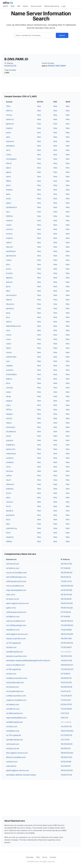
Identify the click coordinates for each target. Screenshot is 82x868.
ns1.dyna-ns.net (12, 599)
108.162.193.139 (67, 586)
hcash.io (9, 238)
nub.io (9, 344)
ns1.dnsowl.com (12, 687)
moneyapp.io (11, 159)
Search (62, 35)
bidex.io (9, 379)
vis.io (8, 330)
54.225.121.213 (10, 66)
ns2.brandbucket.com (15, 682)
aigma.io (9, 278)
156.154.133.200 (67, 634)
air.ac (8, 313)
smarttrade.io (11, 374)
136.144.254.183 (67, 731)
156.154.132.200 (67, 753)
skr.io (8, 150)
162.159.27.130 (66, 564)
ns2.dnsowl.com (13, 564)
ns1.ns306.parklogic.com (16, 625)
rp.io (8, 361)
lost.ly (8, 199)
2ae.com (10, 247)
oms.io (9, 335)
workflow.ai (11, 251)
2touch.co (10, 304)
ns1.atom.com (12, 726)
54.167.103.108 (66, 590)
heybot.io (10, 537)
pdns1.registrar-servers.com (17, 603)
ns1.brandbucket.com (15, 691)
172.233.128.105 (67, 625)
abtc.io (9, 322)
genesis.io (10, 308)
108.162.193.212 (67, 621)
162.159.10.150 (66, 656)
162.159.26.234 (67, 744)
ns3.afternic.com (13, 617)
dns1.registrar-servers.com (17, 753)
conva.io (10, 388)
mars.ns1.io (11, 595)
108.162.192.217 (67, 665)
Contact (53, 857)
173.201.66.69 (66, 709)
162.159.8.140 (66, 678)
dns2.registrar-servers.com (17, 634)
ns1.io (8, 467)
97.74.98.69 (66, 568)
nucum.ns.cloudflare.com (16, 573)
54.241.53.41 (66, 691)
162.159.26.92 (66, 599)
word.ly (9, 418)
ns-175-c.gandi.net (14, 735)
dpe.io (8, 168)
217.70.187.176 (66, 735)
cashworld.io (11, 357)
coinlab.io (10, 462)
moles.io (9, 220)
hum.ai (9, 352)
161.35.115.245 (66, 595)
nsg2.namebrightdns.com (16, 718)
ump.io (9, 225)
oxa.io (8, 392)
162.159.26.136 (66, 687)
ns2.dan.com (11, 647)
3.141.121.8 (65, 713)
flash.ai (9, 300)
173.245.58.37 (66, 696)
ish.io (8, 383)
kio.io (8, 519)
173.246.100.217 (67, 669)
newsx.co (10, 119)
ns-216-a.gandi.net (13, 669)
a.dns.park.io (11, 766)
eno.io (9, 436)
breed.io (9, 190)
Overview (30, 857)
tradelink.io (10, 445)
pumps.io (10, 458)
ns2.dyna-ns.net (13, 748)
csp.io (8, 405)
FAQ (38, 857)
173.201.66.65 (66, 630)
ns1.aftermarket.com (14, 713)
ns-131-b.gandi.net (13, 643)
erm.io (9, 493)
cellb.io (9, 476)
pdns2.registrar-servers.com (18, 770)
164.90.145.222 (67, 608)
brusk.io (9, 273)
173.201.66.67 (66, 647)
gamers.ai (10, 124)
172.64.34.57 (66, 700)
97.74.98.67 (66, 674)
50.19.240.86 (66, 762)
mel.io (8, 177)
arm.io (9, 269)
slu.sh (8, 480)
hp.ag (8, 396)
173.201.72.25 (66, 581)
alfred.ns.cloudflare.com (16, 757)
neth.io (9, 242)
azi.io (8, 137)
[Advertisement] (41, 47)
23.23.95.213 (66, 766)
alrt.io (8, 185)
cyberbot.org (11, 528)
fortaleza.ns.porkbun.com (17, 678)
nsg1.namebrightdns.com (16, 590)
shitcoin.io (10, 484)
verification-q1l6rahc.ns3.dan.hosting (21, 775)
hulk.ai (9, 260)
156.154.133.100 (67, 770)
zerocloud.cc (11, 295)
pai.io (8, 194)
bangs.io (9, 414)
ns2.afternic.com (13, 709)
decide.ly (10, 511)
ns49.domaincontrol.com (16, 612)
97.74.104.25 (66, 612)
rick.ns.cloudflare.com (15, 586)
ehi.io (8, 497)
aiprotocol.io (11, 256)
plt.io (8, 264)
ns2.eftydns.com (13, 731)
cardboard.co (12, 207)
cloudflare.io (11, 432)
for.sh (8, 506)
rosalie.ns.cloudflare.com (16, 700)
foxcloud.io (11, 427)
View (39, 106)
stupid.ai (9, 366)
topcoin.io (10, 141)
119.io (8, 106)
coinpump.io (11, 454)
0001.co (9, 111)
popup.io (10, 440)
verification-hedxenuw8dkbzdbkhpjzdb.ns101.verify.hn (28, 660)
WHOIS (6, 6)
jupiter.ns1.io (11, 608)
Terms (45, 857)
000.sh (9, 163)
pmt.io (9, 133)
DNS (19, 6)
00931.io (9, 216)
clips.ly (9, 423)
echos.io (9, 229)
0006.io (9, 541)
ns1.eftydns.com (13, 704)
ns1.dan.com (11, 674)
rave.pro (10, 502)
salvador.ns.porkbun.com (16, 656)
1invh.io (9, 115)
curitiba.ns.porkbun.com (16, 696)
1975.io (9, 410)
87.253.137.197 (66, 704)
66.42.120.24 (66, 577)
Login (64, 6)
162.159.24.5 (66, 748)
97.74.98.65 (65, 617)
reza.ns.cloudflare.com (15, 665)
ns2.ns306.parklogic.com (16, 577)
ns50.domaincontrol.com (16, 581)
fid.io (8, 524)
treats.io (9, 128)
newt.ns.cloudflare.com (16, 621)
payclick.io (10, 515)
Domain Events (36, 6)
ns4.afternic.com (13, 630)
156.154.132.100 (67, 603)
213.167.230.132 (67, 643)
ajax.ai (9, 172)
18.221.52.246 (66, 682)
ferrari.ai (10, 471)
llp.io (8, 212)
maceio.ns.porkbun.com (16, 639)
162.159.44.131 (66, 757)
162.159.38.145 (67, 573)
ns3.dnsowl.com (13, 744)
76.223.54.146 (66, 660)
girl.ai (8, 286)
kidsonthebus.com (13, 326)
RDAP (13, 6)
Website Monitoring (52, 6)
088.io (9, 181)
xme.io (9, 155)
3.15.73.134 (65, 740)
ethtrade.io (10, 146)
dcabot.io (10, 489)
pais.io (9, 203)
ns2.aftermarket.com (14, 740)
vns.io (8, 339)
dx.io (8, 317)
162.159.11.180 (66, 639)
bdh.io (9, 348)
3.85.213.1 (65, 718)
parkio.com (11, 449)
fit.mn (8, 533)
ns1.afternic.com (13, 568)
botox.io (9, 282)
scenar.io (10, 370)
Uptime (25, 6)
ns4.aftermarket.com (14, 652)
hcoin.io (9, 234)
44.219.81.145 (66, 726)
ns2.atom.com (12, 762)
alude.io (9, 401)
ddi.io (8, 291)
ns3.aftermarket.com (14, 722)
